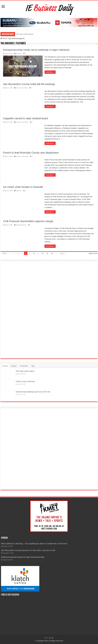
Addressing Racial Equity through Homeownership (23, 557)
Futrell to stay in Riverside (25, 381)
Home (4, 38)
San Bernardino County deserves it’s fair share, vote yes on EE (28, 550)
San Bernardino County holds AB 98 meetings (29, 84)
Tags (33, 366)
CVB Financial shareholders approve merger (28, 221)
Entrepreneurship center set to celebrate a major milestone (36, 50)
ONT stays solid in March (25, 34)
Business (19, 54)
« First (4, 254)
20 (42, 254)
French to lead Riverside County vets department (31, 153)
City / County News (22, 88)
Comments (24, 366)
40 (52, 254)
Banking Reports (21, 225)
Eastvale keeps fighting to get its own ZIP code (33, 392)
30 (47, 254)
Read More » (50, 72)
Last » (62, 254)
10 (34, 254)
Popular (14, 366)
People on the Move (22, 122)
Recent (5, 366)
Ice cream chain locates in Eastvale (23, 187)
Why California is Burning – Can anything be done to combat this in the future (34, 544)
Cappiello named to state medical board (26, 118)
